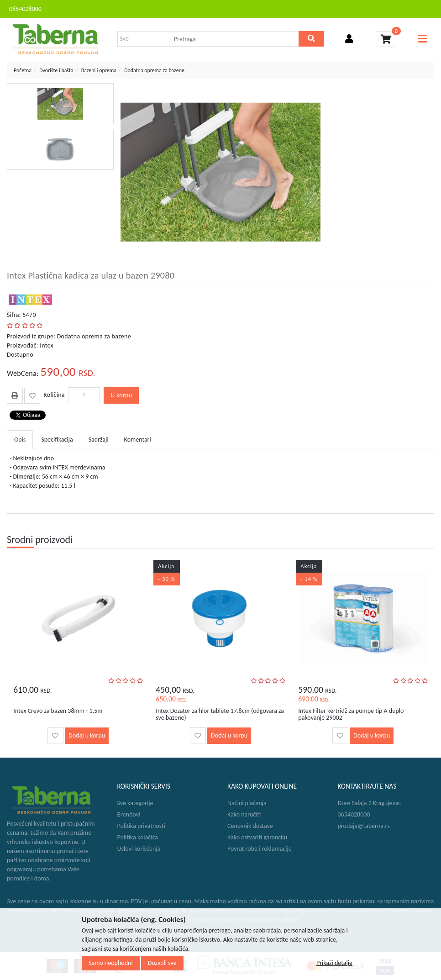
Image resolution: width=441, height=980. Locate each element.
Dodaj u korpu (87, 735)
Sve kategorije (135, 803)
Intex (47, 345)
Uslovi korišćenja (139, 849)
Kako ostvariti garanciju (257, 837)
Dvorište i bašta (56, 70)
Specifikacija (57, 440)
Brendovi (129, 814)
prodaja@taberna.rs (364, 826)
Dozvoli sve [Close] (162, 963)
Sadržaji (99, 440)
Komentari (138, 440)
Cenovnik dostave (250, 826)
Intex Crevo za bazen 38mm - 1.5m (58, 711)
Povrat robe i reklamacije (260, 849)
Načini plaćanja (247, 803)
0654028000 (25, 9)
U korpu (121, 395)
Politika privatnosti (141, 826)
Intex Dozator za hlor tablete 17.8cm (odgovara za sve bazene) (220, 714)
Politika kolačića (138, 837)
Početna (23, 70)
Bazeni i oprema (99, 70)
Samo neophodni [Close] (111, 963)
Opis (20, 440)
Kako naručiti (244, 814)
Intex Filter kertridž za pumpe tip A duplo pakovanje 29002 (351, 714)
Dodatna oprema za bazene (154, 70)
